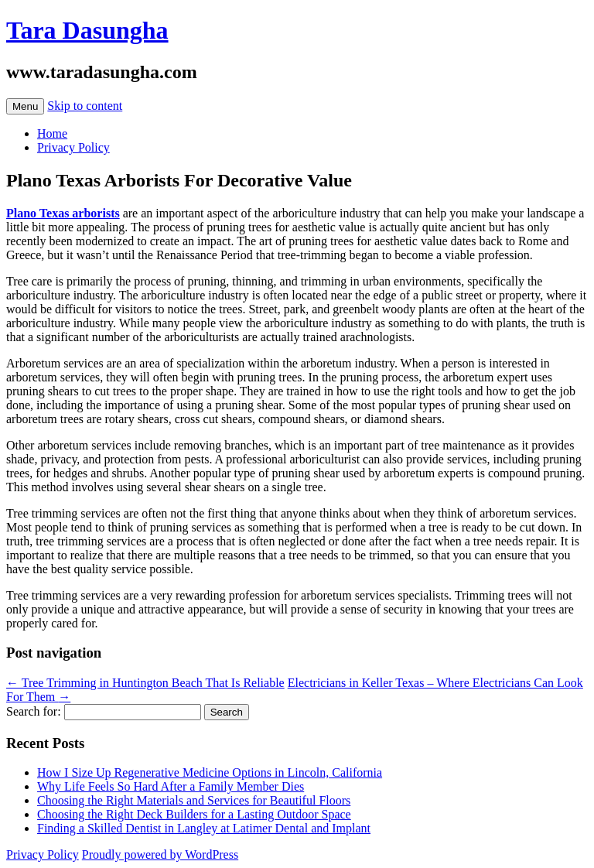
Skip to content (85, 106)
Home (52, 133)
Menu (25, 106)
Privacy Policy (73, 147)
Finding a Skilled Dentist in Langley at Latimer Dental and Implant (204, 828)
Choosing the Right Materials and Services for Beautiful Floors (194, 800)
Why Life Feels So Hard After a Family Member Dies (171, 786)
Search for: (34, 711)
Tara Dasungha (87, 30)
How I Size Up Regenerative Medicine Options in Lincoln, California (210, 772)
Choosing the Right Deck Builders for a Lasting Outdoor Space (194, 814)
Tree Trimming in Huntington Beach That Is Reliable (145, 683)
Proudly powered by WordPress (160, 854)
